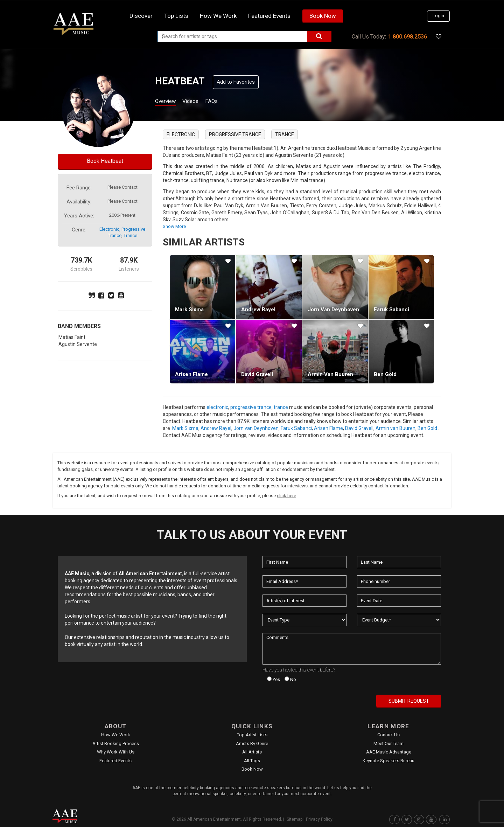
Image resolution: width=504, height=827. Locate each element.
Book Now (323, 16)
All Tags (252, 761)
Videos (199, 102)
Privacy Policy (319, 819)
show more (174, 226)
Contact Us (388, 735)
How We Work (116, 735)
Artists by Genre (252, 743)
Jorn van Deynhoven (333, 310)
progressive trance (235, 134)
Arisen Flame (191, 374)
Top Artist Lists (252, 735)
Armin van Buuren (330, 374)
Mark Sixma (189, 310)
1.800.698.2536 (408, 37)
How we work (218, 16)
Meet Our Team (388, 743)
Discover (141, 16)
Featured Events (269, 16)
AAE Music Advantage (389, 752)
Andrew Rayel (258, 310)
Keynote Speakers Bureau (388, 761)
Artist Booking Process (116, 743)
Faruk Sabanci (391, 310)
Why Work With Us (116, 752)
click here (286, 496)
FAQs (223, 102)
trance (130, 235)
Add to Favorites (236, 82)
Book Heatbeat (105, 161)
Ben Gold (385, 374)
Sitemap (295, 819)
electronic (109, 229)
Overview (168, 102)
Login (438, 16)
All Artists (252, 752)
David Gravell (257, 374)
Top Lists (176, 16)
